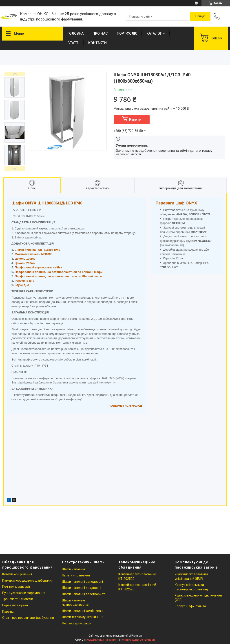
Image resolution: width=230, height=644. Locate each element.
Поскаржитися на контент (102, 640)
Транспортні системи (18, 599)
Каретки (8, 612)
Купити (135, 119)
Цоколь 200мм (25, 263)
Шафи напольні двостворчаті (84, 594)
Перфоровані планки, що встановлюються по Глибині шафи (59, 272)
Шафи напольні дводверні (82, 588)
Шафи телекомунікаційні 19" (83, 617)
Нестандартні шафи (77, 623)
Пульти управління (76, 575)
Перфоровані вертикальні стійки (38, 267)
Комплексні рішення (17, 574)
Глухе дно (22, 285)
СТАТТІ (73, 43)
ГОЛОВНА (75, 33)
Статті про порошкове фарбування (28, 618)
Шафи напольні (73, 569)
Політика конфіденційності (138, 640)
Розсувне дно (24, 281)
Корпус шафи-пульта (190, 606)
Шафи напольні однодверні (82, 582)
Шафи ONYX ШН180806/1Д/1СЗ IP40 (47, 203)
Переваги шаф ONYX (176, 203)
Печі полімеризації (16, 587)
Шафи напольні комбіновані (83, 611)
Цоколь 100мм (25, 259)
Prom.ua (137, 636)
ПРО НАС (100, 33)
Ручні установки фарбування (24, 593)
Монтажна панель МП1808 (33, 254)
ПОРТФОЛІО (127, 33)
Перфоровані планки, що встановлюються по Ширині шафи (58, 276)
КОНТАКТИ (97, 43)
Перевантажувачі (15, 605)
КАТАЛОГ (154, 33)
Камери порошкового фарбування (28, 581)
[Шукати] (200, 16)
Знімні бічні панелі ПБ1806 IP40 (37, 250)
